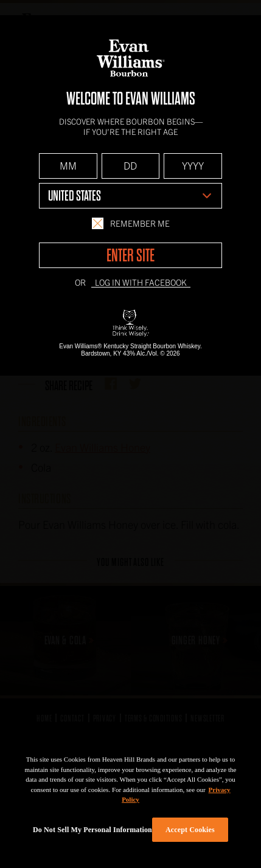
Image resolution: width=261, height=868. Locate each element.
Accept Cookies (190, 830)
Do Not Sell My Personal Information (92, 830)
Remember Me (131, 223)
